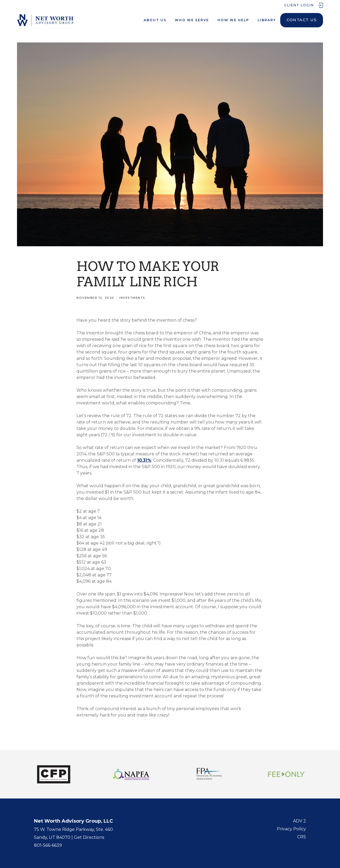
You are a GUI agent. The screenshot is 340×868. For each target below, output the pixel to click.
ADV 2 (299, 821)
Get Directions (89, 837)
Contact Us (302, 20)
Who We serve (192, 20)
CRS (302, 837)
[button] (155, 20)
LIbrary (267, 20)
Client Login (299, 5)
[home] (45, 20)
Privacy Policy (291, 829)
